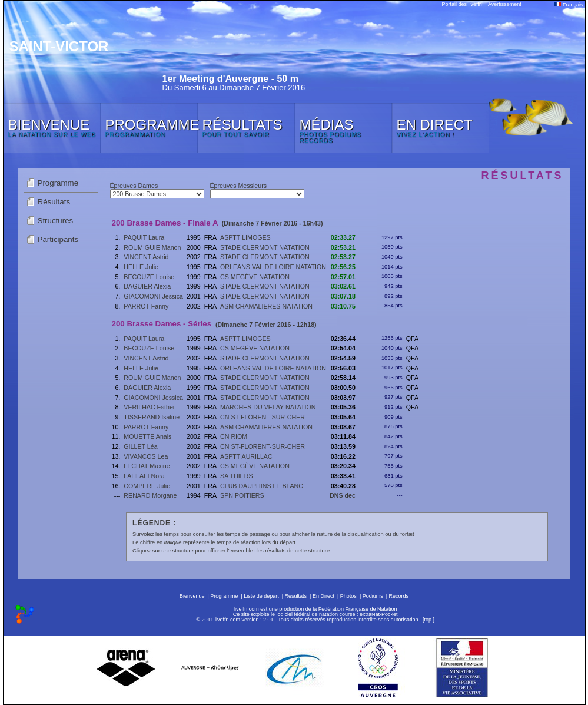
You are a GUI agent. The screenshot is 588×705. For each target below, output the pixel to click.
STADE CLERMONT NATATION (265, 247)
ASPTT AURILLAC (246, 456)
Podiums (373, 596)
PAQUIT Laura (144, 237)
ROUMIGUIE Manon (152, 247)
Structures (56, 221)
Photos (348, 596)
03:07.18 (343, 296)
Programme (58, 183)
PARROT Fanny (146, 306)
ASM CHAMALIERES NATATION (266, 306)
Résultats (54, 202)
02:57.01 (343, 277)
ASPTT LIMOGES (245, 237)
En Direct (323, 596)
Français (569, 5)
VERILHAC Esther (149, 407)
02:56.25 (343, 267)
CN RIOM (234, 436)
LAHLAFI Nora (144, 476)
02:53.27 (343, 257)
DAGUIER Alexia (147, 286)
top (428, 620)
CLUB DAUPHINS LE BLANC (262, 486)
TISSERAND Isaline (152, 417)
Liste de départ (261, 596)
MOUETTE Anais (147, 436)
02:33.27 (343, 237)
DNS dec (343, 495)
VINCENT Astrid (146, 257)
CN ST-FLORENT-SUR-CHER (263, 417)
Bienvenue (192, 596)
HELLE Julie (141, 267)
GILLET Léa (140, 446)
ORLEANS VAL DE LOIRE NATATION (273, 267)
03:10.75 (343, 306)
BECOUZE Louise (149, 277)
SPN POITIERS (242, 495)
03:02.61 (343, 286)
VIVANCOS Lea (146, 456)
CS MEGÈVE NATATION (255, 277)
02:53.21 (343, 247)
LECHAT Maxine (147, 466)
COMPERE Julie (147, 486)
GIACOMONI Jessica (153, 296)
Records (399, 596)
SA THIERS (236, 476)
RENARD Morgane (150, 495)
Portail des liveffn (462, 4)
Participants (58, 239)
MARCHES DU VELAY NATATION (268, 407)
